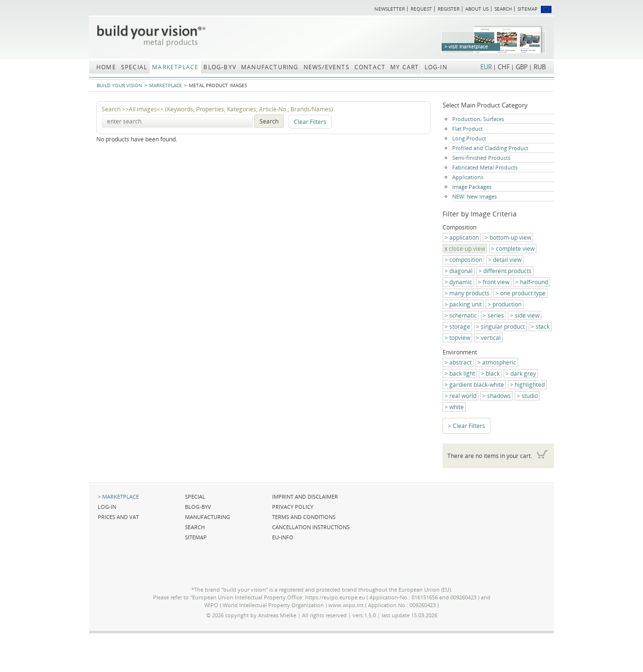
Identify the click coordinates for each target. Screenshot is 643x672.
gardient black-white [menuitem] (477, 385)
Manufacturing (207, 517)
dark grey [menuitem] (523, 374)
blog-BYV (198, 507)
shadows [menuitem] (499, 396)
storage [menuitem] (460, 327)
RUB (540, 67)
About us (477, 9)
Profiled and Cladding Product (490, 148)
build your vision (120, 85)
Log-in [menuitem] (436, 67)
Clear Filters (310, 122)
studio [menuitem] (530, 396)
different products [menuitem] (507, 271)
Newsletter (390, 9)
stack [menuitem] (543, 327)
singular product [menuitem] (503, 327)
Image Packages (472, 187)
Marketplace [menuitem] (175, 67)
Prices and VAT (118, 517)
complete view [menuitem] (515, 249)
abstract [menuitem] (460, 362)
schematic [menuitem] (463, 315)
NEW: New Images (475, 196)
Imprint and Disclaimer (305, 496)
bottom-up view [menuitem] (510, 237)
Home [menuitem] (106, 67)
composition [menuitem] (466, 260)
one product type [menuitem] (523, 293)
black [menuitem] (493, 374)
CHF (504, 67)
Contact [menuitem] (370, 67)
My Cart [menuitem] (405, 67)
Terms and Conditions (304, 517)
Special (195, 496)
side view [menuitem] (527, 315)
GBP (522, 67)
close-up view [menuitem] (467, 249)
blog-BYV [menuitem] (220, 67)
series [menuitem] (496, 315)
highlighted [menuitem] (530, 385)
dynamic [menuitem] (461, 282)
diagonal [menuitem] (461, 271)
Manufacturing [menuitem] (270, 67)
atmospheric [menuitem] (499, 362)
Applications (468, 177)
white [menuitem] (457, 407)
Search (503, 9)
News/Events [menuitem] (327, 67)
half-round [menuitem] (534, 282)
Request (421, 9)
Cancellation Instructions (311, 527)
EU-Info (283, 537)
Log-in (107, 507)
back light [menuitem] (462, 374)
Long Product (469, 138)
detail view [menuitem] (507, 260)
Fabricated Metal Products (485, 167)
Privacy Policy (293, 507)
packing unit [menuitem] (466, 304)
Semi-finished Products (481, 158)
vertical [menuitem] (491, 338)
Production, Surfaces (478, 119)
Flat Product (467, 129)
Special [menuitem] (134, 67)
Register (449, 9)
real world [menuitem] (463, 396)
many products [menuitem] (469, 293)
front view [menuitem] (496, 282)
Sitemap (528, 9)
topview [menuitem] (460, 338)
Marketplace (166, 85)
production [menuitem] (507, 304)
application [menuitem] (464, 237)
